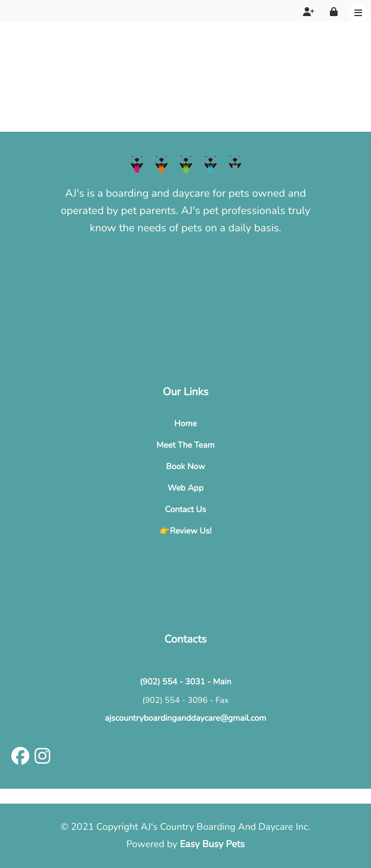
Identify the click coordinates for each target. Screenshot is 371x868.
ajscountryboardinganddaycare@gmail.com (186, 718)
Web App (185, 488)
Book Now (185, 466)
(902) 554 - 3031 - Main (185, 682)
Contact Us (186, 509)
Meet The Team (185, 445)
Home (185, 424)
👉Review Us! (185, 531)
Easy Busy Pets (212, 844)
